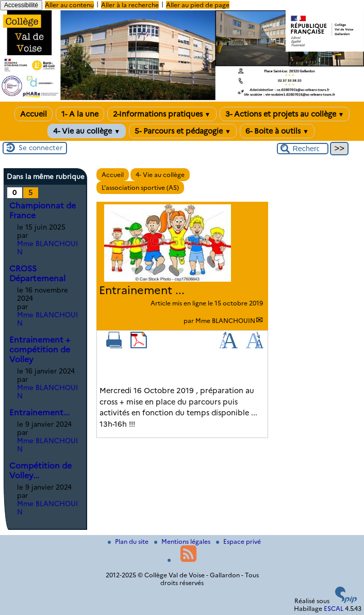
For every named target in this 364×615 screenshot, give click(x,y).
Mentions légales (183, 541)
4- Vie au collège (87, 131)
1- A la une (80, 114)
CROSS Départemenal (37, 273)
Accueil (34, 114)
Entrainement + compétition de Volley (40, 350)
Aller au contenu (69, 5)
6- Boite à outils (277, 131)
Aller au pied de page (198, 5)
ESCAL (334, 609)
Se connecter (40, 148)
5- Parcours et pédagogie (183, 131)
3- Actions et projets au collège (285, 114)
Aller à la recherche (130, 5)
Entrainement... (39, 412)
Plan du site (129, 541)
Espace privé (238, 541)
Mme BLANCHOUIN (225, 321)
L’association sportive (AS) (140, 188)
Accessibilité (21, 5)
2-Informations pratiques (162, 114)
